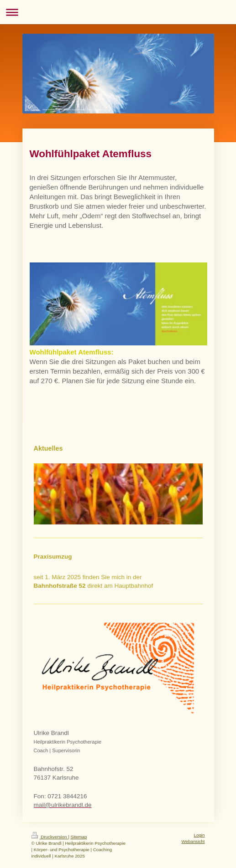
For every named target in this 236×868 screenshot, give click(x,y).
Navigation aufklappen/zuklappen (118, 12)
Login (199, 835)
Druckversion (50, 837)
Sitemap (79, 837)
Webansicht (193, 841)
